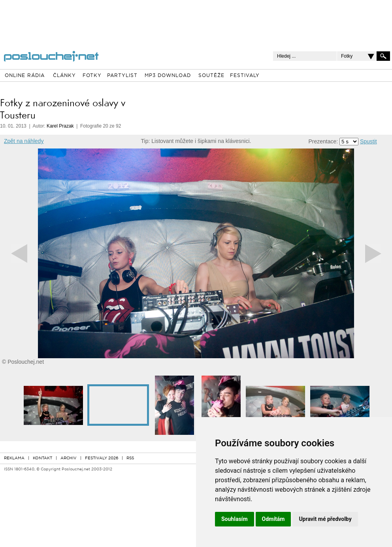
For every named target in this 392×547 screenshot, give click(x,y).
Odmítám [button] (273, 519)
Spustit (368, 141)
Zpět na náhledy (24, 141)
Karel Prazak (60, 126)
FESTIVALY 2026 (102, 458)
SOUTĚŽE (211, 76)
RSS (130, 458)
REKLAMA (14, 458)
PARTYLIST (122, 76)
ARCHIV (69, 458)
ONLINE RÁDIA (25, 76)
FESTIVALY (245, 76)
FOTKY (92, 76)
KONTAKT (42, 458)
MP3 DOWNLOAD (168, 76)
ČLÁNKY (64, 76)
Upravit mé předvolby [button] (325, 519)
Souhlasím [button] (235, 519)
